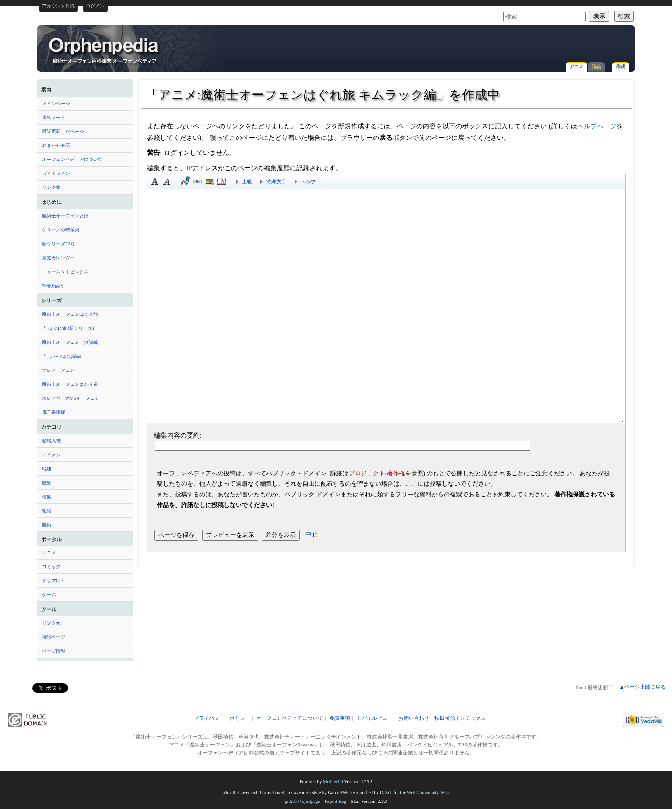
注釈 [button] (222, 181)
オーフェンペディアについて (72, 159)
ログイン (95, 6)
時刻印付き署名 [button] (185, 181)
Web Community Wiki (428, 792)
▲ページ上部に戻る (642, 687)
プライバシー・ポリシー (222, 718)
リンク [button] (197, 181)
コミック (51, 567)
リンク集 (51, 187)
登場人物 (51, 441)
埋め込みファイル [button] (210, 181)
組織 (47, 511)
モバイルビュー (374, 718)
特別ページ (54, 637)
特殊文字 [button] (276, 181)
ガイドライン (56, 173)
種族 (47, 497)
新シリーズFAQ (58, 244)
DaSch (386, 792)
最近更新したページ (63, 131)
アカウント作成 (58, 6)
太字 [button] (155, 181)
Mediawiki (333, 782)
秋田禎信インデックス (460, 718)
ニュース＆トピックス (65, 272)
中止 (312, 534)
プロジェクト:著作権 (377, 473)
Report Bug (336, 801)
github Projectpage (302, 801)
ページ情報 (54, 651)
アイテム (51, 455)
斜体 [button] (167, 181)
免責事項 (340, 718)
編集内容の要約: (178, 435)
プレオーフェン (58, 370)
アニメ (576, 66)
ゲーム (49, 595)
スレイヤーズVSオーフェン (71, 398)
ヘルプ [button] (308, 181)
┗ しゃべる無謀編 (61, 356)
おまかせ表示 (56, 145)
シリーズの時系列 (61, 230)
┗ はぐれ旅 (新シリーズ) (68, 328)
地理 (47, 469)
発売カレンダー (58, 258)
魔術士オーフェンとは (65, 216)
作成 (621, 66)
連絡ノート (54, 117)
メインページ (56, 103)
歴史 (47, 483)
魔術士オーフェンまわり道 (70, 384)
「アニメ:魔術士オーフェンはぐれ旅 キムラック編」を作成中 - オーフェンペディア (105, 50)
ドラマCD (52, 581)
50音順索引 (54, 286)
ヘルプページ (597, 126)
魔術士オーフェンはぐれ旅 (70, 314)
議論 (596, 66)
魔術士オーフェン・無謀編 (70, 342)
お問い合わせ (414, 718)
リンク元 (51, 623)
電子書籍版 (54, 412)
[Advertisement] (521, 44)
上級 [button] (247, 181)
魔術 (47, 525)
